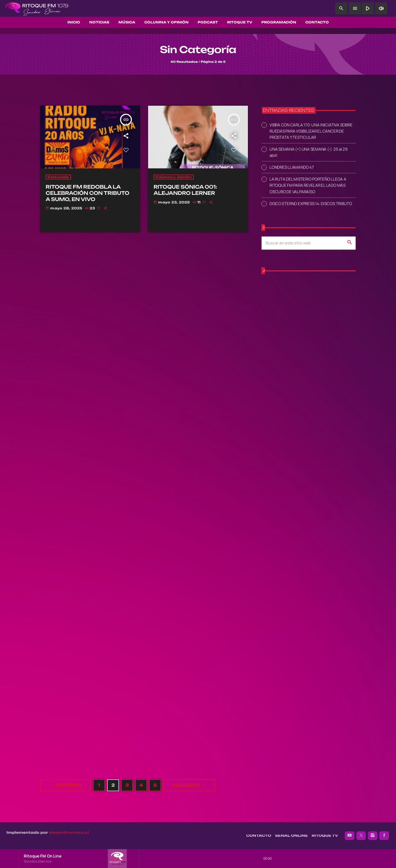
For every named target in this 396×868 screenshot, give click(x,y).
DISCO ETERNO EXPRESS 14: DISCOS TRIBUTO (311, 203)
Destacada (58, 177)
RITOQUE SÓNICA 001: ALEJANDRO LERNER (185, 190)
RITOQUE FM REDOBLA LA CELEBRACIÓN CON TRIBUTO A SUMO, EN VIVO (87, 193)
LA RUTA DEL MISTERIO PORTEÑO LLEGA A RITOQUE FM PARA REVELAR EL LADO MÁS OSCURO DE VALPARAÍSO (308, 185)
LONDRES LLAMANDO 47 (292, 167)
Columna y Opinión (173, 177)
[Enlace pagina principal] (37, 8)
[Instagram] (373, 836)
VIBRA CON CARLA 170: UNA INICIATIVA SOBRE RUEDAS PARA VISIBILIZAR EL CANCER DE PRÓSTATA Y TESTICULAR (311, 131)
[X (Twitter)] (361, 836)
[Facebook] (384, 836)
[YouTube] (350, 836)
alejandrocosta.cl (69, 833)
